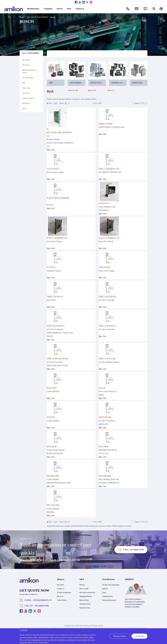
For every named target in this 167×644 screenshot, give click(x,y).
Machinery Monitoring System (29, 71)
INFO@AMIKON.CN (43, 600)
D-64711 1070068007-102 (57, 238)
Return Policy (84, 600)
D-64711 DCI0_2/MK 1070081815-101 (60, 133)
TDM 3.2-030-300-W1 (108, 297)
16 (143, 103)
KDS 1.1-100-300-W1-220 (109, 169)
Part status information (87, 592)
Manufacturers (33, 9)
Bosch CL (111, 90)
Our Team (60, 585)
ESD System (26, 103)
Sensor (24, 108)
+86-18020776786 (42, 606)
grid (56, 103)
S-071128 (51, 417)
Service (60, 9)
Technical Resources (109, 600)
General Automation (28, 98)
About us (60, 596)
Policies (82, 585)
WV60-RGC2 (104, 203)
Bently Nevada (98, 83)
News (69, 9)
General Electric (119, 83)
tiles (50, 103)
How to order (84, 589)
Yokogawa (137, 83)
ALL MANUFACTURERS (37, 17)
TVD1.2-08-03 (104, 267)
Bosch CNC (92, 90)
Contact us (80, 9)
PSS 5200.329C (53, 476)
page (137, 103)
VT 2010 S (51, 267)
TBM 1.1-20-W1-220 (107, 359)
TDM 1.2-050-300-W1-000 (57, 359)
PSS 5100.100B (53, 505)
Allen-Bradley (77, 83)
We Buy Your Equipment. (111, 585)
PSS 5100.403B (105, 476)
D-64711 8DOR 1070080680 (58, 198)
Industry (105, 589)
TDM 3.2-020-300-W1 (56, 326)
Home (22, 17)
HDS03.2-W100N (106, 124)
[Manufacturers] (161, 9)
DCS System (26, 65)
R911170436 (52, 447)
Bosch (53, 17)
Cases (104, 592)
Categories (48, 9)
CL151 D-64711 (53, 169)
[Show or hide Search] (154, 9)
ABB (51, 83)
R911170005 (104, 447)
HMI (24, 83)
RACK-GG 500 (105, 417)
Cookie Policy (62, 600)
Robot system (26, 88)
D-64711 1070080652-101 (109, 238)
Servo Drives (26, 93)
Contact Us (61, 589)
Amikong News (108, 596)
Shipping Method (86, 596)
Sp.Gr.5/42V (52, 388)
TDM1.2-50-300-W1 (55, 297)
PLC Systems (26, 60)
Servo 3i (102, 388)
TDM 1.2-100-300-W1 (108, 326)
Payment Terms (85, 608)
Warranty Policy (85, 604)
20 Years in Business (64, 592)
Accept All (139, 636)
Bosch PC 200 (73, 90)
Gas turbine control (28, 78)
